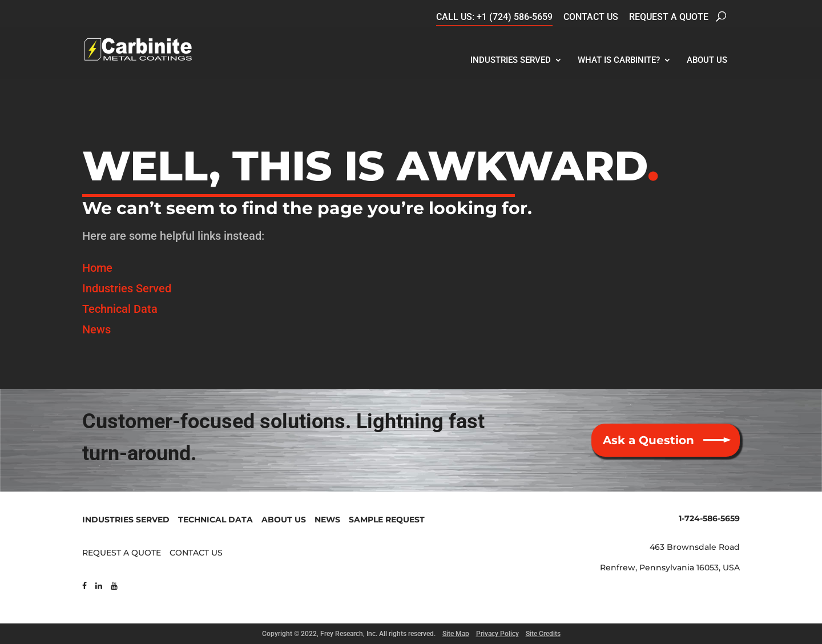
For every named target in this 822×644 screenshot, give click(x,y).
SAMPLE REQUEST (387, 520)
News (96, 329)
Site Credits (543, 634)
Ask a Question (648, 440)
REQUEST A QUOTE (122, 553)
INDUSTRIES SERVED (126, 520)
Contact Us (591, 17)
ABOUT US (284, 520)
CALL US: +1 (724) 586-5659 (494, 17)
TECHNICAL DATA (215, 520)
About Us (707, 60)
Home (97, 268)
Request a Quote (669, 17)
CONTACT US (196, 553)
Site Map (456, 634)
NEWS (327, 520)
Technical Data (120, 309)
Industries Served (511, 60)
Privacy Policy (497, 634)
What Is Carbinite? (619, 60)
